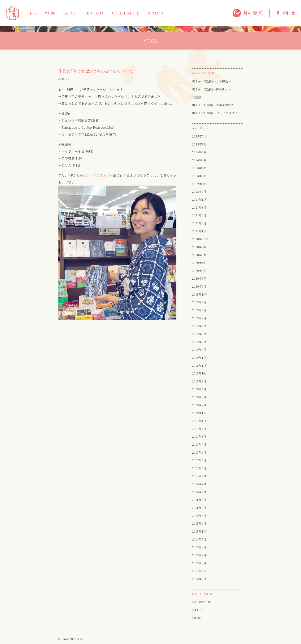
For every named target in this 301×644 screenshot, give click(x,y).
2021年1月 (199, 231)
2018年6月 (199, 389)
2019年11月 (200, 294)
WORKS (51, 13)
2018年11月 (200, 365)
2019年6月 (199, 326)
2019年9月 (199, 302)
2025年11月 (200, 136)
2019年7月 (199, 318)
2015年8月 (199, 516)
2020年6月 (199, 263)
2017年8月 (199, 436)
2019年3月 (199, 342)
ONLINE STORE (126, 13)
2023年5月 (199, 176)
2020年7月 (199, 255)
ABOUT (71, 13)
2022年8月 (199, 184)
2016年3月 (199, 500)
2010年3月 (199, 579)
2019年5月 (199, 334)
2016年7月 (199, 484)
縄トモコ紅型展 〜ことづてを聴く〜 (216, 113)
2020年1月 (199, 286)
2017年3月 (199, 468)
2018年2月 (199, 405)
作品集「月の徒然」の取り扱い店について (96, 71)
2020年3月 (199, 278)
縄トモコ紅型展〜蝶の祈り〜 (212, 89)
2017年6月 (199, 452)
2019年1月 (199, 357)
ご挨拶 (197, 97)
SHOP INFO (95, 13)
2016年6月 (199, 492)
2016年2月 (199, 508)
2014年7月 (199, 539)
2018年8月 (199, 381)
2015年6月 (199, 523)
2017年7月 (199, 444)
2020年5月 (199, 271)
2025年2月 (199, 152)
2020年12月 (200, 239)
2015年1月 (199, 531)
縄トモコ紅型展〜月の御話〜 (212, 81)
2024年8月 (199, 160)
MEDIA (197, 610)
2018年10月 (200, 373)
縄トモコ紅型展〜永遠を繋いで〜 (215, 105)
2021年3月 (199, 215)
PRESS (197, 618)
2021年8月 (199, 207)
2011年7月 (199, 571)
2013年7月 (199, 555)
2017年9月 (199, 429)
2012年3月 (199, 563)
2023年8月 (199, 168)
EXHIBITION (202, 602)
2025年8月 (199, 144)
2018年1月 (199, 413)
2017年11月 (200, 421)
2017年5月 (199, 460)
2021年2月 (199, 223)
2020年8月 (199, 247)
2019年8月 (199, 310)
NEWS (32, 13)
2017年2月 (199, 476)
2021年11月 (200, 199)
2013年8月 (199, 547)
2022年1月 (199, 191)
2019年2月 (199, 349)
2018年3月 (199, 397)
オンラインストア (96, 175)
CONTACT (155, 13)
